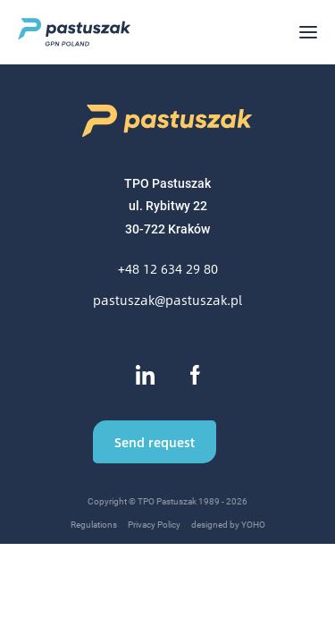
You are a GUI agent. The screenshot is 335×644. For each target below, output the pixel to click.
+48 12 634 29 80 (168, 269)
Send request (155, 442)
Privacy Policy (154, 524)
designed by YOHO (228, 524)
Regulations (94, 524)
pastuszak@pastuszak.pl (167, 300)
